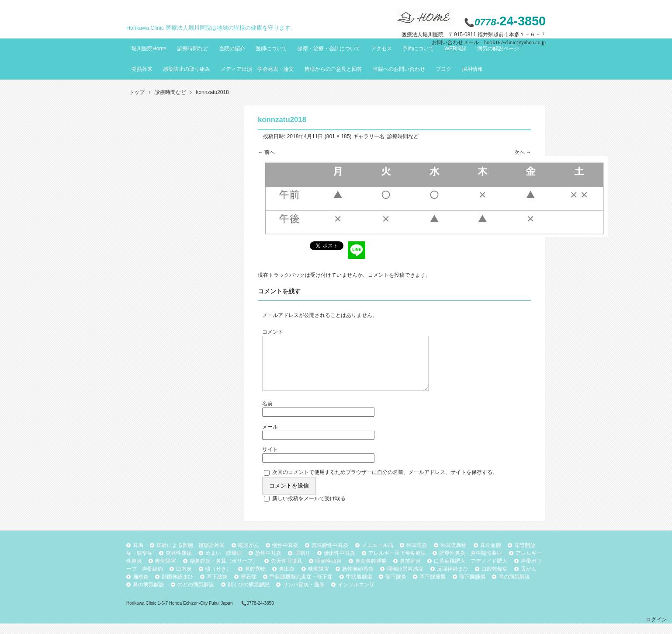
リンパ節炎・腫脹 (304, 595)
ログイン (656, 630)
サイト (270, 460)
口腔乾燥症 (495, 579)
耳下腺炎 (217, 587)
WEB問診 (456, 49)
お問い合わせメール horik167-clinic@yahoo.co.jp (489, 42)
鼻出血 (287, 579)
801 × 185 (338, 136)
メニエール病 (378, 556)
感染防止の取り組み (187, 69)
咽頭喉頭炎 (329, 571)
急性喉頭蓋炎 (358, 579)
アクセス (381, 49)
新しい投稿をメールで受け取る (309, 509)
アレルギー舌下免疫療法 (397, 564)
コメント (273, 332)
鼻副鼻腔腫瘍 (371, 571)
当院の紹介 (232, 49)
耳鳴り (302, 564)
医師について (271, 49)
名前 (267, 414)
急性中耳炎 (268, 564)
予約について (418, 49)
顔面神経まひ (177, 587)
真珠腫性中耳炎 (330, 556)
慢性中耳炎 (285, 556)
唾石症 (249, 587)
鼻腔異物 (255, 579)
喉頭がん (249, 556)
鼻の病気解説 (149, 595)
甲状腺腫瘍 (359, 587)
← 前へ (266, 152)
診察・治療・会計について (329, 49)
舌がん (529, 579)
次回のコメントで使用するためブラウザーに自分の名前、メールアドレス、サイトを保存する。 (385, 483)
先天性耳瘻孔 (287, 571)
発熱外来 (142, 69)
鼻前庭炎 (410, 571)
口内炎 (184, 579)
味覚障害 (319, 579)
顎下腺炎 (396, 587)
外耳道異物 (454, 556)
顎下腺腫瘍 (472, 587)
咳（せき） (218, 579)
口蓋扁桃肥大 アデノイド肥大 (471, 571)
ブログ (443, 69)
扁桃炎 (141, 587)
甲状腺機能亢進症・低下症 (301, 587)
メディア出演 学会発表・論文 (257, 69)
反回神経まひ (453, 579)
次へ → (523, 152)
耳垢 (138, 556)
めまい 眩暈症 (224, 564)
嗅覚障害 (166, 571)
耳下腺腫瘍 (433, 587)
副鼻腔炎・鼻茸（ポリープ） (224, 571)
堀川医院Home (149, 49)
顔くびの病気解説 (249, 595)
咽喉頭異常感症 (405, 579)
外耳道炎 (417, 556)
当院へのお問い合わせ (399, 69)
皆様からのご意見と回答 (333, 69)
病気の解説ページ (498, 49)
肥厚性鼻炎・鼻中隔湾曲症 (471, 564)
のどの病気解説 (196, 595)
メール (270, 437)
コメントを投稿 (386, 275)
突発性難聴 (179, 564)
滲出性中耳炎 (339, 564)
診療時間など (193, 49)
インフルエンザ (356, 595)
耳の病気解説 (514, 587)
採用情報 (472, 69)
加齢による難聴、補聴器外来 (191, 556)
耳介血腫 (491, 556)
